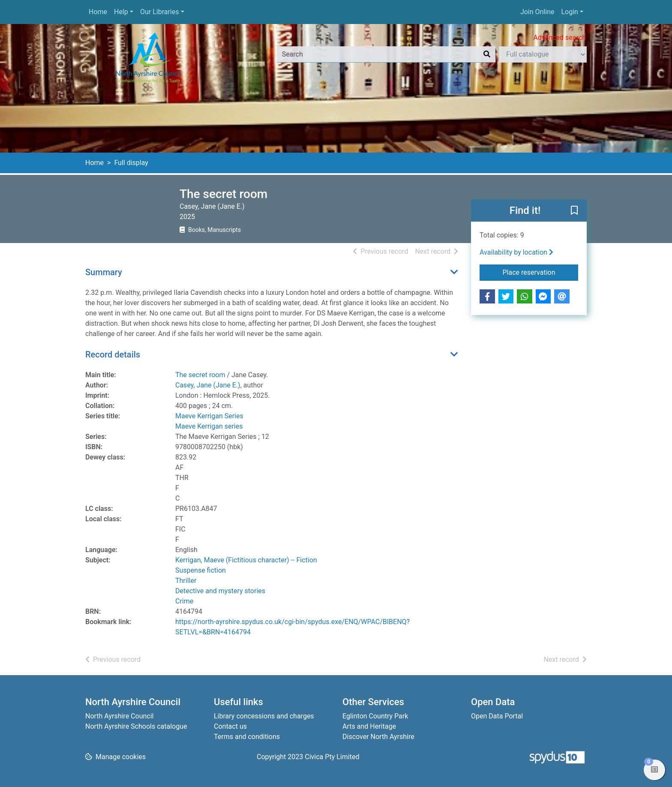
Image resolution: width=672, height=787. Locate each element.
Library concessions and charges (264, 716)
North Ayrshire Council (119, 716)
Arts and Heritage (369, 726)
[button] (574, 211)
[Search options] (543, 54)
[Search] (487, 54)
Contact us (230, 726)
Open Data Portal (497, 716)
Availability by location (516, 252)
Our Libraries (160, 12)
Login (569, 12)
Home (98, 12)
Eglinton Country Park (375, 716)
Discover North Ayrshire (378, 737)
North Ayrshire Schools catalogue (136, 726)
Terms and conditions (247, 737)
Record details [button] (113, 354)
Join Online (537, 12)
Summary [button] (104, 272)
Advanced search (560, 38)
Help (121, 12)
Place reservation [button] (541, 272)
